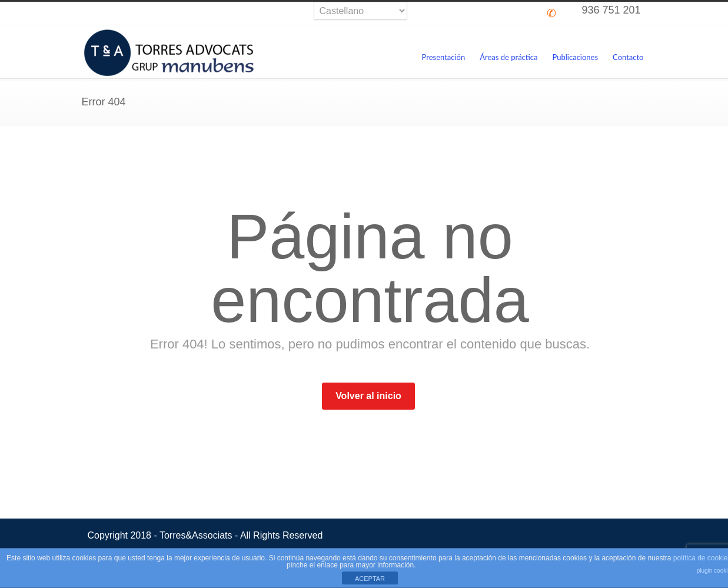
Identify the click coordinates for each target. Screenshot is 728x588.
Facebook (469, 14)
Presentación (443, 57)
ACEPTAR (370, 579)
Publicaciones (576, 57)
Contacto (628, 57)
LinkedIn (516, 14)
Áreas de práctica (508, 57)
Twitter (446, 14)
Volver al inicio (368, 396)
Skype (493, 14)
